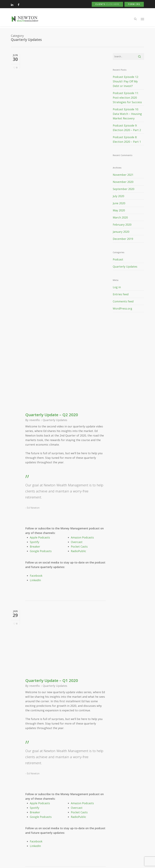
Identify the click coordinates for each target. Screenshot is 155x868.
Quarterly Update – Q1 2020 (52, 680)
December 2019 (123, 239)
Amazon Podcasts (82, 537)
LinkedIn (35, 580)
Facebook (36, 576)
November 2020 (123, 182)
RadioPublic (78, 551)
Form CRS (134, 4)
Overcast (77, 542)
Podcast (118, 259)
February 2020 (122, 225)
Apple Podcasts (40, 537)
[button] (142, 20)
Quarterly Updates (55, 420)
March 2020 (120, 217)
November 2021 (123, 175)
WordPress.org (122, 308)
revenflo (35, 420)
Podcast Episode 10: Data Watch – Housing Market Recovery (127, 114)
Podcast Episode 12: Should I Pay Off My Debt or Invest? (126, 81)
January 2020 (121, 232)
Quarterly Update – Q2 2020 (52, 415)
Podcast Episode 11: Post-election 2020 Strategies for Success (127, 98)
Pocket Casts (79, 546)
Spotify (35, 542)
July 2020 (118, 196)
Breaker (35, 546)
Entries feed (121, 294)
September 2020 (124, 189)
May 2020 (119, 210)
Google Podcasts (41, 551)
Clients (107, 4)
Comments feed (123, 301)
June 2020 (119, 203)
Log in (117, 287)
